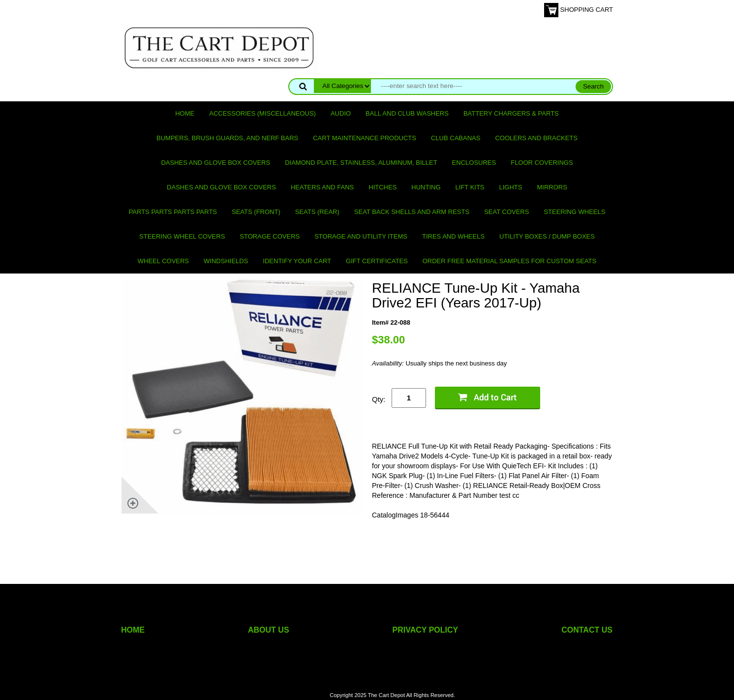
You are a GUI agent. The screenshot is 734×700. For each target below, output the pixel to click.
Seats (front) (256, 212)
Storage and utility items (361, 236)
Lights (511, 187)
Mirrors (552, 187)
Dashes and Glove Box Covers (215, 163)
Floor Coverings (542, 163)
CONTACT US (587, 630)
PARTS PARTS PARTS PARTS (173, 212)
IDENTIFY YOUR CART (297, 261)
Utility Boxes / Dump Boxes (547, 236)
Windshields (226, 261)
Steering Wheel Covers (182, 236)
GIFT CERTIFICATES (377, 261)
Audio (341, 113)
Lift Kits (470, 187)
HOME (133, 630)
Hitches (382, 187)
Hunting (426, 187)
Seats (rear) (317, 212)
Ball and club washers (407, 113)
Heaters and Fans (322, 187)
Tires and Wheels (453, 236)
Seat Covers (506, 212)
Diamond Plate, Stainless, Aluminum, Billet (361, 163)
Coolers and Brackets (536, 138)
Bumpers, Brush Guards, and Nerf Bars (227, 138)
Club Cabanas (456, 138)
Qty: (379, 399)
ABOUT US (269, 630)
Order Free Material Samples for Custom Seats (509, 261)
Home (185, 113)
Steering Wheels (574, 212)
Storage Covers (270, 236)
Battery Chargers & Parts (511, 113)
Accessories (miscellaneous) (262, 113)
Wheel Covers (163, 261)
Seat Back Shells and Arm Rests (412, 212)
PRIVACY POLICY (426, 630)
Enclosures (474, 163)
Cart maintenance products (365, 138)
